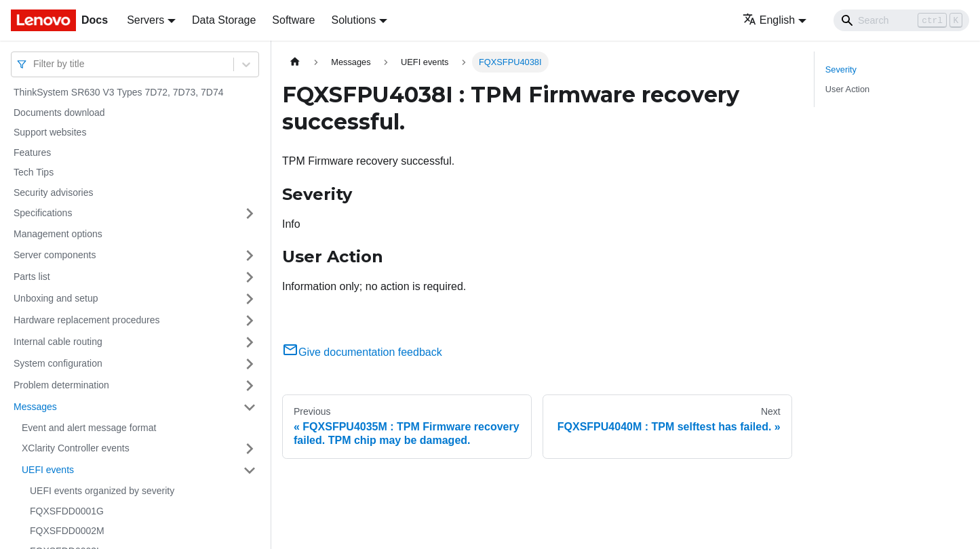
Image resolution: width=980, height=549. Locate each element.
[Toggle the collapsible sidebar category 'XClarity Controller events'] (250, 449)
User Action (847, 89)
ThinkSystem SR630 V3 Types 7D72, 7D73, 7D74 (118, 92)
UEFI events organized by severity (102, 491)
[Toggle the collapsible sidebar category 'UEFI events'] (250, 470)
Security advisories (54, 192)
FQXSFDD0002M (67, 531)
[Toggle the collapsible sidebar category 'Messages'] (250, 407)
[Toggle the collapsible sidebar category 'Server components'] (250, 256)
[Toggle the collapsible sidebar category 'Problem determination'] (250, 386)
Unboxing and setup (56, 298)
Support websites (50, 132)
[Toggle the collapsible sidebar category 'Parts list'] (250, 277)
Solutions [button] (353, 20)
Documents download (59, 113)
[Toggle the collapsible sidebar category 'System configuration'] (250, 364)
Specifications (43, 213)
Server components (55, 255)
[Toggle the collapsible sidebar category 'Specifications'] (250, 213)
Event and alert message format (89, 428)
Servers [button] (145, 20)
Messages (35, 407)
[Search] (901, 20)
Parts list (32, 277)
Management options (58, 234)
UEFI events (48, 470)
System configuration (58, 363)
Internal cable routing (58, 342)
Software (293, 20)
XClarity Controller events (76, 448)
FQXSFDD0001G (67, 511)
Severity (841, 69)
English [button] (769, 20)
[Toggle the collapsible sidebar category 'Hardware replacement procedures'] (250, 321)
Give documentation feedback (362, 352)
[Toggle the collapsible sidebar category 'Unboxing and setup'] (250, 299)
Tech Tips (34, 172)
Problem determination (61, 385)
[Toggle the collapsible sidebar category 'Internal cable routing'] (250, 342)
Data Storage (224, 20)
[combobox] (35, 64)
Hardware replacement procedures (87, 320)
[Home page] (295, 62)
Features (32, 152)
